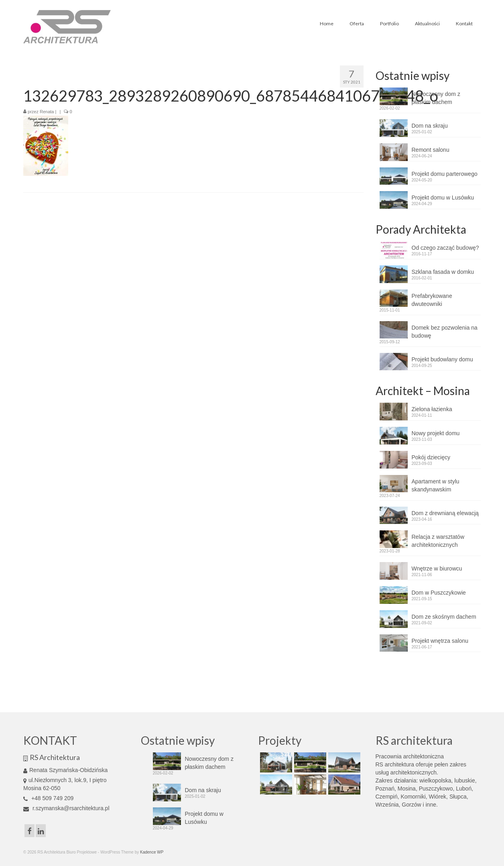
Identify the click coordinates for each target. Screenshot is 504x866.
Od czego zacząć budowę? (445, 248)
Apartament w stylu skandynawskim (436, 485)
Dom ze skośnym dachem (444, 617)
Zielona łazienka (432, 409)
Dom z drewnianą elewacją (445, 513)
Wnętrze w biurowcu (437, 569)
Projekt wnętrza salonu (440, 641)
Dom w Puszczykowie (439, 593)
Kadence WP (152, 852)
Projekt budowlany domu (442, 359)
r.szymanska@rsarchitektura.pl (66, 808)
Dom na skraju (430, 126)
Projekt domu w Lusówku (443, 198)
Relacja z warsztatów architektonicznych (438, 541)
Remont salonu (431, 150)
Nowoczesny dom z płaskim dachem (436, 98)
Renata (47, 112)
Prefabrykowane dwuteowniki (432, 300)
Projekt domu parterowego (445, 174)
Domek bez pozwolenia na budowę (445, 332)
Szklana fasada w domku (443, 272)
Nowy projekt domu (436, 433)
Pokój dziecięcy (431, 457)
